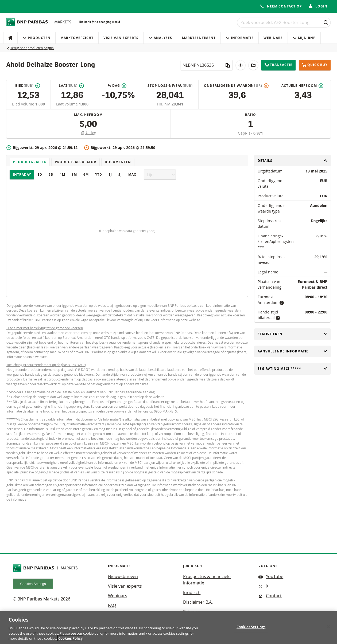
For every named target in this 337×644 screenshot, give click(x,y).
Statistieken (293, 334)
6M (86, 174)
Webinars (273, 38)
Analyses (160, 38)
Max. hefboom (88, 115)
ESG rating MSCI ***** (293, 369)
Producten (36, 38)
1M (63, 174)
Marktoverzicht (77, 38)
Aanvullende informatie (293, 351)
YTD (99, 174)
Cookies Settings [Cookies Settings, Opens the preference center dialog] (251, 629)
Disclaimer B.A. (198, 602)
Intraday (22, 174)
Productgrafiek (30, 162)
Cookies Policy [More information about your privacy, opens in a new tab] (70, 640)
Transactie (278, 65)
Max (132, 174)
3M (74, 174)
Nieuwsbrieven (123, 576)
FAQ (112, 605)
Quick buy (315, 65)
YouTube (271, 576)
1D (40, 174)
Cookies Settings (33, 584)
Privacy (190, 612)
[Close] (328, 629)
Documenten (118, 162)
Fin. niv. (164, 104)
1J (110, 174)
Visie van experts (121, 38)
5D (51, 174)
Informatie (240, 38)
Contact (270, 596)
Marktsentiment (199, 38)
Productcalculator (75, 162)
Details (293, 161)
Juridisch (192, 592)
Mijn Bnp (304, 38)
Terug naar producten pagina (32, 48)
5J (120, 174)
